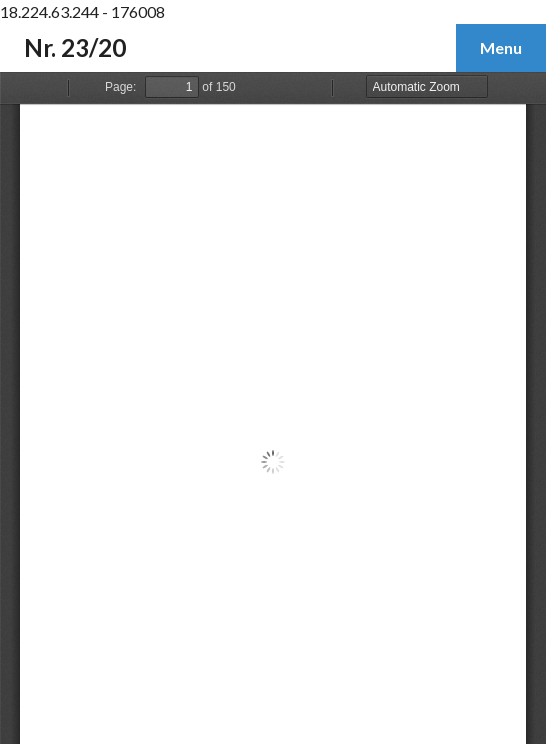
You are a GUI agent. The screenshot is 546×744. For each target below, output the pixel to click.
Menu (501, 47)
